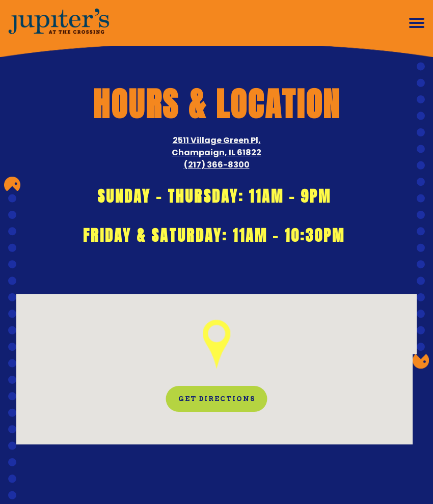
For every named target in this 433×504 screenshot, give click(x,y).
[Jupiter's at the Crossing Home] (59, 23)
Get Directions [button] (217, 399)
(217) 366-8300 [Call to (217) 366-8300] (217, 165)
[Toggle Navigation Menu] (417, 23)
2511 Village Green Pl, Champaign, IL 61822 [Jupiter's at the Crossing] (216, 146)
